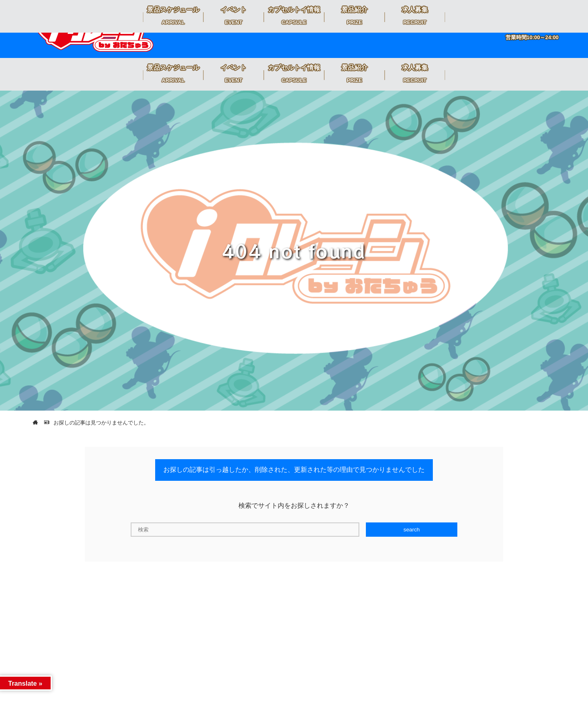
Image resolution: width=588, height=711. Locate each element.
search (412, 530)
